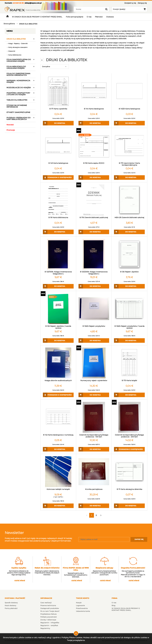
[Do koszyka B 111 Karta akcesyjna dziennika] (129, 506)
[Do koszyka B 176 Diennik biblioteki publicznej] (94, 232)
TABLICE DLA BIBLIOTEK (17, 100)
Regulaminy (45, 628)
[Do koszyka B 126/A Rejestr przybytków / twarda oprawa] (129, 341)
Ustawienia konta (83, 611)
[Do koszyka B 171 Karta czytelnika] (58, 123)
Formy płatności (11, 608)
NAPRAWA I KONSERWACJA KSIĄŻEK (18, 81)
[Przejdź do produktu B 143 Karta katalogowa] (58, 146)
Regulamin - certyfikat (49, 625)
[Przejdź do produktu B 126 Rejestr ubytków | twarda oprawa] (58, 309)
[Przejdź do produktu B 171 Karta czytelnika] (58, 91)
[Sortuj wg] (55, 67)
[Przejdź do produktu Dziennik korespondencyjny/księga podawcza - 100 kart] (94, 417)
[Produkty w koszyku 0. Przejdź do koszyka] (129, 9)
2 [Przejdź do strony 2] (96, 515)
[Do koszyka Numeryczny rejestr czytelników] (94, 395)
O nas (114, 603)
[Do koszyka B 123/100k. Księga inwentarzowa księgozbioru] (58, 286)
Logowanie (80, 605)
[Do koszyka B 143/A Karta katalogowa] (129, 123)
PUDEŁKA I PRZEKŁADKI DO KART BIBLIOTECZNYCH (19, 118)
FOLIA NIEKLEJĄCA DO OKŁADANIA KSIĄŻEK (16, 67)
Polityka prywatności (49, 617)
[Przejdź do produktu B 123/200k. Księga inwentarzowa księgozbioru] (94, 254)
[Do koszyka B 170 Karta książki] (129, 395)
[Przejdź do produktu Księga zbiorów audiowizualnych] (58, 363)
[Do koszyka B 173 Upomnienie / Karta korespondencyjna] (129, 178)
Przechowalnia (82, 608)
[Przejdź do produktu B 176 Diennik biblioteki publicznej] (94, 200)
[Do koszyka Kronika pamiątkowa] (94, 506)
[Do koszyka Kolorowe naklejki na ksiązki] (58, 506)
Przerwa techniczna (48, 605)
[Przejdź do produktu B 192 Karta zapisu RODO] (94, 146)
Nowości (10, 125)
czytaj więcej (20, 580)
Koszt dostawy (10, 605)
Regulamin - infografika (50, 623)
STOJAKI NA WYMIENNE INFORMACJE (17, 106)
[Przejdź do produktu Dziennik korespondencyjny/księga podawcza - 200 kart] (129, 417)
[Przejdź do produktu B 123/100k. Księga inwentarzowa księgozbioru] (58, 254)
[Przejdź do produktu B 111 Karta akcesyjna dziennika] (129, 472)
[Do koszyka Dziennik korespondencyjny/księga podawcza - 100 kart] (94, 449)
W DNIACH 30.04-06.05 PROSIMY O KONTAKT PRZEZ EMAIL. (126, 609)
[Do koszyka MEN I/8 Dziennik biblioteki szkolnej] (129, 232)
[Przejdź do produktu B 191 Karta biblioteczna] (58, 200)
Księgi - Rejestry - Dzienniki (18, 43)
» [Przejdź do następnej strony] (101, 515)
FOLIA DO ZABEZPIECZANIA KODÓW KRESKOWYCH (18, 74)
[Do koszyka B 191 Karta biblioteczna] (58, 232)
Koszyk (79, 603)
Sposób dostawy (11, 603)
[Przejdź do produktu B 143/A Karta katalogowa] (129, 91)
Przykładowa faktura (48, 614)
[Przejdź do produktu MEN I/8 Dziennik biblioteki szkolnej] (129, 200)
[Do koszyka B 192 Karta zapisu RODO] (94, 178)
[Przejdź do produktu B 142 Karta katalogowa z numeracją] (58, 417)
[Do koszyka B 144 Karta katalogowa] (94, 123)
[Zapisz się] (139, 539)
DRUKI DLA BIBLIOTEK (16, 39)
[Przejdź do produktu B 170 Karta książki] (129, 363)
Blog (113, 605)
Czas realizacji (46, 603)
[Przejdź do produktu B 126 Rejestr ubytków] (129, 254)
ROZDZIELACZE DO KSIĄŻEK (19, 88)
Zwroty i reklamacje (48, 620)
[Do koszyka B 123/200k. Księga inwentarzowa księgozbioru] (94, 286)
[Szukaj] (106, 9)
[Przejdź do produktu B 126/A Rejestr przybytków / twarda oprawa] (129, 309)
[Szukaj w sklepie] (89, 9)
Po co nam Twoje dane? (50, 611)
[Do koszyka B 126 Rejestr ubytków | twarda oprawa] (58, 341)
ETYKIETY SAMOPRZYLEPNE (18, 112)
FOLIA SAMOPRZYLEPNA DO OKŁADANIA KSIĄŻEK (19, 60)
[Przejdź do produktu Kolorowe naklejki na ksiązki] (58, 472)
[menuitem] (37, 17)
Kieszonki (12, 51)
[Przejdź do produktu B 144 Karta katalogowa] (94, 91)
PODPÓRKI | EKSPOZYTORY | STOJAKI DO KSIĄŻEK (18, 94)
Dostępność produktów (50, 608)
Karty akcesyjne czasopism (18, 47)
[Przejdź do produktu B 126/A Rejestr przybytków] (94, 309)
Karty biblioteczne (15, 55)
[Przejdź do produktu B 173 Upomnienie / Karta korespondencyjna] (129, 146)
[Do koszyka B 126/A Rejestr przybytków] (94, 341)
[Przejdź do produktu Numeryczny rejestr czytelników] (94, 363)
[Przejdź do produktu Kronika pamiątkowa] (94, 472)
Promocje (11, 130)
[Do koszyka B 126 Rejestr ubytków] (129, 286)
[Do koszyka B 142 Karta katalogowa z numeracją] (58, 449)
